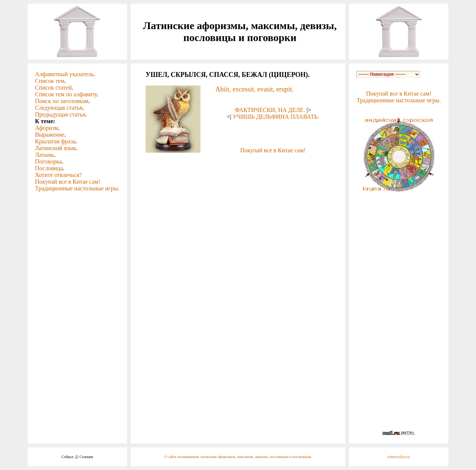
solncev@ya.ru (399, 457)
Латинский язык (56, 148)
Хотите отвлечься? (59, 175)
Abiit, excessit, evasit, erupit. (254, 89)
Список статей (53, 88)
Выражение (50, 135)
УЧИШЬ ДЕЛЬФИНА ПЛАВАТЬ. (276, 117)
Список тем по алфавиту (66, 94)
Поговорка (49, 161)
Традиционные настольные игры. (77, 188)
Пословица (49, 168)
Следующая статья (59, 108)
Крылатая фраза (55, 141)
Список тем (50, 81)
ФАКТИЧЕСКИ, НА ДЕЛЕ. (270, 110)
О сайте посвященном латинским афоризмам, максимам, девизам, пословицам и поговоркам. (238, 457)
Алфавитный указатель (64, 74)
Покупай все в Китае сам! (68, 182)
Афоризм (47, 128)
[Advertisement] (238, 165)
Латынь (45, 155)
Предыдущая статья (60, 114)
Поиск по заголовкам (62, 101)
